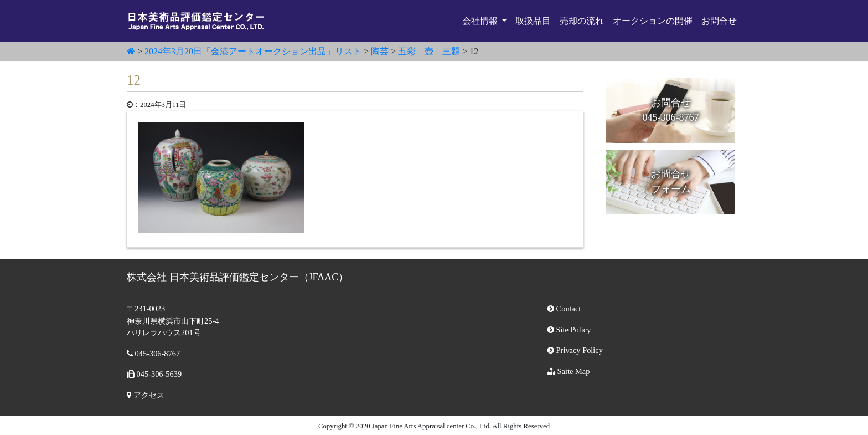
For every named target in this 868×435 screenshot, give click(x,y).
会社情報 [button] (481, 21)
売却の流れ (582, 21)
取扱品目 (533, 21)
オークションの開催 (653, 21)
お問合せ (719, 21)
